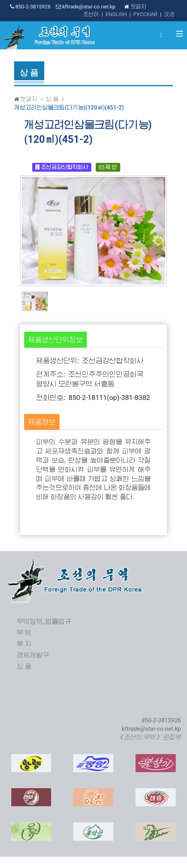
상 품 (52, 99)
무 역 (24, 633)
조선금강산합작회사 (62, 167)
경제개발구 (33, 655)
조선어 (91, 14)
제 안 (108, 167)
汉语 (169, 14)
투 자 (24, 644)
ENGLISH (116, 14)
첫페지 (135, 7)
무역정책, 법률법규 (44, 622)
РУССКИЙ (145, 14)
